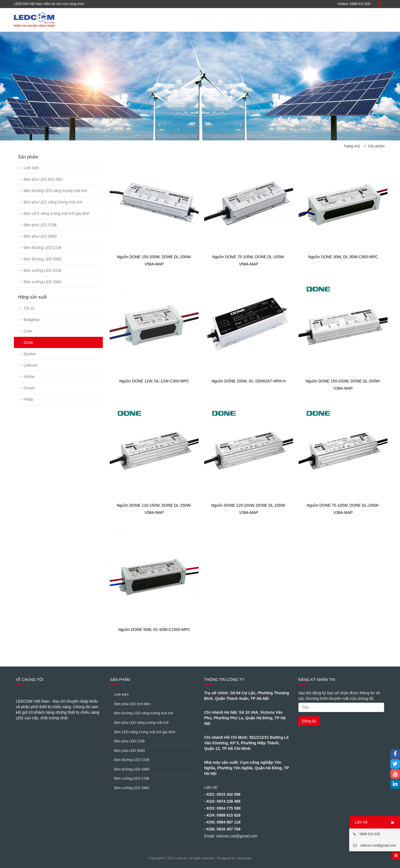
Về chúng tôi (214, 21)
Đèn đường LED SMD (43, 259)
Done (28, 342)
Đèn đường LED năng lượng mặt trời (55, 191)
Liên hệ (374, 21)
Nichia (29, 377)
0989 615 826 (367, 834)
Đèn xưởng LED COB (42, 270)
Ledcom (31, 365)
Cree (28, 331)
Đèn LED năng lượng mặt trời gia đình (57, 213)
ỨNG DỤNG (307, 21)
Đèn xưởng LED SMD (42, 282)
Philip (28, 399)
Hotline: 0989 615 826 (354, 4)
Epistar (30, 354)
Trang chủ (177, 21)
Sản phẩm (249, 21)
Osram (29, 388)
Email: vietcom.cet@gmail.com (231, 836)
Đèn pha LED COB (40, 225)
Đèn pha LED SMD (40, 236)
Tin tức (278, 21)
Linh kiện (31, 168)
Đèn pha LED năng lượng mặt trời (53, 202)
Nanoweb (244, 858)
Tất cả (29, 308)
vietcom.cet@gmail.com (375, 845)
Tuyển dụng (342, 21)
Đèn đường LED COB (42, 248)
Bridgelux (32, 320)
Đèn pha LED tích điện (43, 179)
